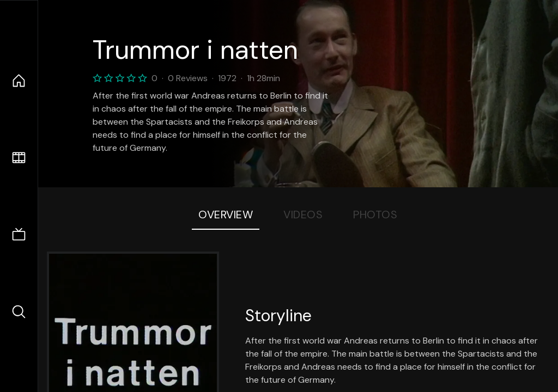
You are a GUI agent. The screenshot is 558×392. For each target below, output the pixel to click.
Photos (375, 215)
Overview (226, 215)
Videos (303, 215)
